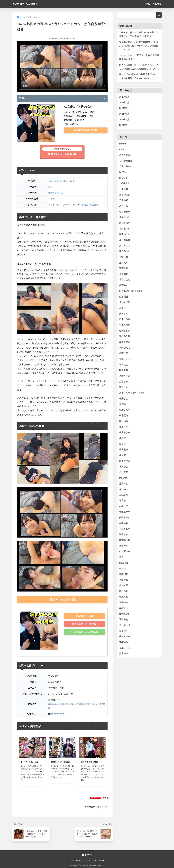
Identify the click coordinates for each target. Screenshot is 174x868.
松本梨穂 (124, 416)
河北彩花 (124, 478)
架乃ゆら (124, 421)
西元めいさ (125, 614)
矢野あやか (125, 518)
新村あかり (125, 336)
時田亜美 (124, 370)
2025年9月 (124, 97)
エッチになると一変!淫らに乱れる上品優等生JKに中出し (139, 57)
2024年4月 (124, 120)
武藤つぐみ (125, 461)
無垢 (50, 187)
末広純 (122, 404)
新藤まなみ (125, 342)
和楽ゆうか (125, 234)
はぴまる (124, 178)
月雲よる (124, 382)
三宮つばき (125, 195)
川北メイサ (125, 302)
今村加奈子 (125, 212)
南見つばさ (102, 807)
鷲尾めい (124, 654)
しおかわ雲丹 (126, 161)
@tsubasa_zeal (57, 714)
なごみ (122, 172)
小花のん (124, 285)
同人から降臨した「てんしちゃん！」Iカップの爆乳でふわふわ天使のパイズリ (139, 67)
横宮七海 (124, 450)
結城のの (124, 563)
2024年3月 (124, 125)
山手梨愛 (124, 297)
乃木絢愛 (124, 200)
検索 (159, 15)
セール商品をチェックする (84, 632)
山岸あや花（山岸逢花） (131, 291)
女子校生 (84, 205)
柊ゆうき (124, 427)
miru (122, 149)
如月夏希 (124, 263)
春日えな (124, 365)
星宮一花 (124, 353)
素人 (121, 557)
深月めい (124, 489)
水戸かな (124, 467)
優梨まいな (125, 217)
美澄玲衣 (124, 580)
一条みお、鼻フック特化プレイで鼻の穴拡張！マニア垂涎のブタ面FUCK (139, 34)
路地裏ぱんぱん (56, 193)
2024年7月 (124, 103)
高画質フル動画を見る (85, 130)
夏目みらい (125, 246)
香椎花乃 (124, 642)
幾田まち (124, 314)
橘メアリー (125, 455)
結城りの (124, 569)
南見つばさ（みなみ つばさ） (62, 181)
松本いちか (125, 410)
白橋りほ (124, 506)
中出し (74, 205)
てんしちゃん (126, 166)
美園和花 (124, 574)
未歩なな (124, 399)
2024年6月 (124, 108)
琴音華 (122, 501)
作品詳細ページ (84, 616)
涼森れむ (124, 484)
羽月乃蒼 (124, 591)
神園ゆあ (124, 523)
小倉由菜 (124, 274)
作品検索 (157, 4)
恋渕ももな (125, 331)
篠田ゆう (124, 546)
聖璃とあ (124, 597)
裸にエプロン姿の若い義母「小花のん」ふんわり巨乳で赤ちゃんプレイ (139, 77)
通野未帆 (124, 620)
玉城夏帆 (124, 495)
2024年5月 (124, 114)
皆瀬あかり (125, 512)
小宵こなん (125, 280)
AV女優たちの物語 (25, 4)
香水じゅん (125, 648)
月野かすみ (125, 376)
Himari (123, 144)
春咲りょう (125, 359)
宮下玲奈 (124, 268)
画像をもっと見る (62, 600)
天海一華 (124, 257)
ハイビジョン (55, 205)
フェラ (66, 205)
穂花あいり (125, 540)
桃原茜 (122, 438)
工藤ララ (124, 308)
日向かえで (125, 348)
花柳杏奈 (124, 603)
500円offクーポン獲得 (84, 624)
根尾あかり (125, 433)
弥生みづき (125, 325)
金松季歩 (124, 631)
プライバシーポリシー (94, 861)
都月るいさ (125, 625)
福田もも (124, 535)
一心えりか (125, 183)
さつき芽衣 (125, 155)
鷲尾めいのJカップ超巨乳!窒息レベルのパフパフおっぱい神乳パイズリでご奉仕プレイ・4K (139, 46)
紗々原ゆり (125, 552)
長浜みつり (125, 637)
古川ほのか (125, 229)
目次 (23, 98)
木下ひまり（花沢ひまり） (132, 393)
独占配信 (94, 205)
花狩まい (124, 608)
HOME (147, 4)
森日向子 (124, 444)
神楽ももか (125, 529)
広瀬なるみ (125, 319)
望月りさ (124, 387)
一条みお (124, 189)
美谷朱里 (124, 586)
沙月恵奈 (124, 472)
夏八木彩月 (125, 240)
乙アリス (124, 206)
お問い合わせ (77, 861)
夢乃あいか (125, 251)
